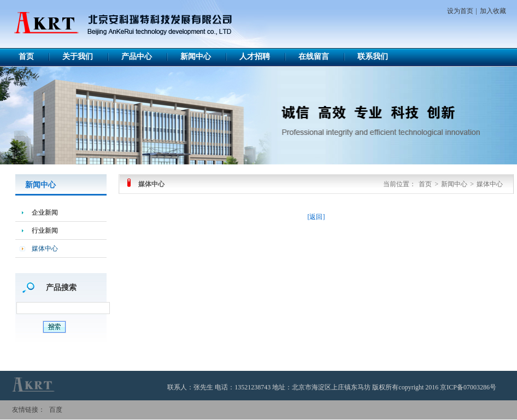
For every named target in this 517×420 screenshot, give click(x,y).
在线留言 (314, 57)
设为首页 (460, 11)
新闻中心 (196, 57)
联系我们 (373, 57)
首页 (26, 57)
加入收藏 (493, 11)
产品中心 (137, 57)
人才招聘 (255, 57)
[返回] (316, 217)
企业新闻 (45, 212)
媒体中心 (45, 249)
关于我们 (78, 57)
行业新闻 (45, 230)
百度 (56, 410)
